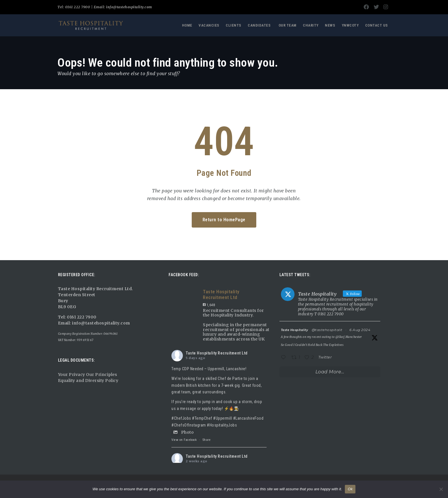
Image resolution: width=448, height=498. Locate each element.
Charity (311, 25)
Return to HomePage (224, 220)
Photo (183, 432)
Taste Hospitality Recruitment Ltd (217, 353)
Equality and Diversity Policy (88, 381)
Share (207, 440)
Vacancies (209, 25)
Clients (234, 25)
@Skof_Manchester (349, 337)
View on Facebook (184, 440)
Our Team (288, 25)
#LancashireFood (248, 418)
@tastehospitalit (327, 330)
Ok (350, 489)
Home (187, 25)
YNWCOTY (350, 25)
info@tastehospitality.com (129, 7)
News (330, 25)
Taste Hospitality (295, 330)
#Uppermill (223, 418)
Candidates (259, 25)
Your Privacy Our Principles (88, 375)
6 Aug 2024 (360, 330)
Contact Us (377, 25)
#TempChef (202, 418)
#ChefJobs (181, 418)
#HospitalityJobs (222, 425)
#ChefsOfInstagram (189, 425)
